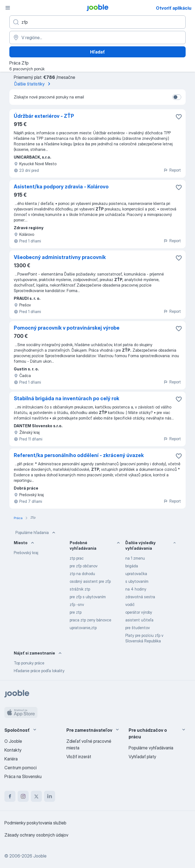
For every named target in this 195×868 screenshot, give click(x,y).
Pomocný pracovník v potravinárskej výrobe (67, 328)
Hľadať (97, 52)
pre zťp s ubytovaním (88, 597)
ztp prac (77, 558)
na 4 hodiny (136, 589)
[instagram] (23, 796)
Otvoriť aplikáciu (174, 8)
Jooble (40, 856)
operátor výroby (139, 612)
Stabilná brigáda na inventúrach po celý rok (67, 398)
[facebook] (10, 796)
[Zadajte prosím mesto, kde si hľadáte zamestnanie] (97, 38)
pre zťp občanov (84, 566)
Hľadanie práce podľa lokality (39, 671)
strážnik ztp (80, 589)
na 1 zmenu (135, 558)
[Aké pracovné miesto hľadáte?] (97, 22)
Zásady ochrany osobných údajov (36, 835)
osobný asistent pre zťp (90, 581)
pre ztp (76, 612)
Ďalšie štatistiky (33, 84)
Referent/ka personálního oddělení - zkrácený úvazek (79, 455)
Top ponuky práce (29, 663)
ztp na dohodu (82, 574)
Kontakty (13, 750)
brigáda (132, 566)
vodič (130, 604)
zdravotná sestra (140, 597)
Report (172, 170)
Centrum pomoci (21, 768)
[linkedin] (50, 796)
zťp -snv (77, 604)
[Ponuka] (8, 8)
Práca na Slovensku (23, 776)
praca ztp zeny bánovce (90, 620)
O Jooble (13, 741)
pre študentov (138, 628)
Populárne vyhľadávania (151, 748)
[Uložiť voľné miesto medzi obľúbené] (179, 117)
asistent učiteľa (139, 620)
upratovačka (136, 574)
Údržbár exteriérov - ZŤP (44, 116)
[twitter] (36, 796)
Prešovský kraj (26, 553)
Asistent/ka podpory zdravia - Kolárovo (61, 187)
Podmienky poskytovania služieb (35, 823)
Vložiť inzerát (79, 757)
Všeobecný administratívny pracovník (60, 257)
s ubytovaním (137, 581)
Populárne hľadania (36, 533)
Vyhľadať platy (142, 757)
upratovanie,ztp (83, 628)
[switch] (177, 97)
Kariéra (11, 759)
